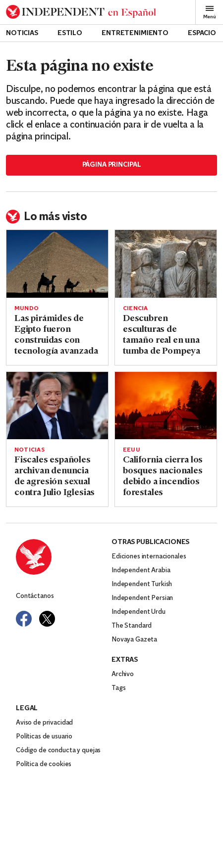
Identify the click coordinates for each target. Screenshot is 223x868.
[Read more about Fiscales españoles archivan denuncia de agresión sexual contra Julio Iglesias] (57, 406)
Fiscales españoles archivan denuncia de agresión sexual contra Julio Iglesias (55, 477)
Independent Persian (142, 598)
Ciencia (136, 309)
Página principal (112, 165)
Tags (118, 688)
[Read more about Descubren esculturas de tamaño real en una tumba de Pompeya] (166, 264)
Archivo (123, 674)
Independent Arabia (141, 571)
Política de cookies (44, 764)
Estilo (70, 33)
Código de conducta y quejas (58, 751)
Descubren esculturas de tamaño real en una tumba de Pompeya (162, 335)
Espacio (202, 33)
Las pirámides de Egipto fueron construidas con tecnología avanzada (56, 335)
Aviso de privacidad (44, 723)
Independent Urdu (139, 612)
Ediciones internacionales (149, 557)
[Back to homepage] (81, 12)
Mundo (27, 309)
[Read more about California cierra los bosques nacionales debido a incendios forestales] (166, 406)
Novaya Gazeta (134, 640)
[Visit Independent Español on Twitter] (47, 619)
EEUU (132, 450)
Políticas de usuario (44, 737)
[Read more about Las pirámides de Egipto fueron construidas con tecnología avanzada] (57, 264)
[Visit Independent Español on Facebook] (24, 619)
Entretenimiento (135, 33)
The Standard (132, 626)
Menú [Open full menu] (210, 12)
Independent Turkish (142, 584)
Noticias (22, 33)
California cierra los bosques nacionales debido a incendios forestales (163, 477)
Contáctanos (35, 596)
